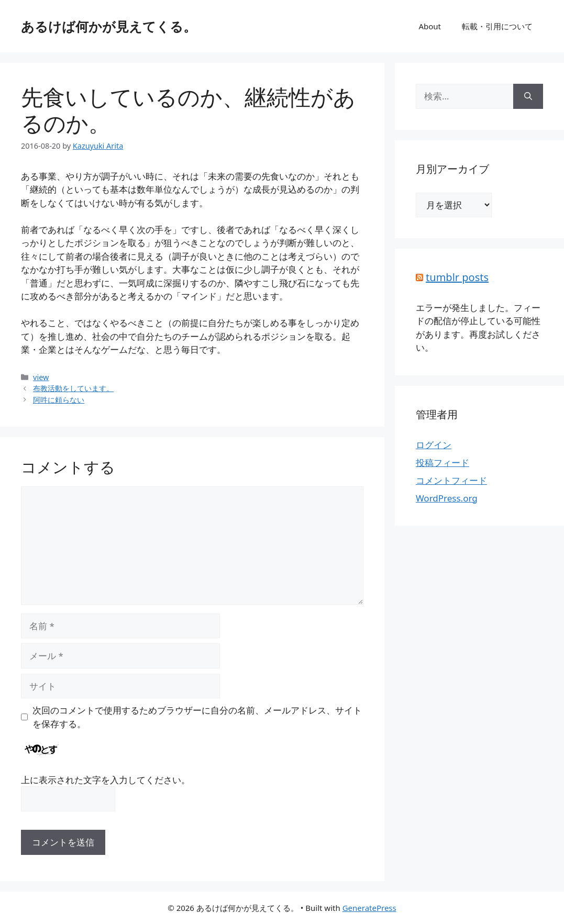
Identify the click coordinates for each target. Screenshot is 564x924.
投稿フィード (443, 463)
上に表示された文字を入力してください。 (106, 780)
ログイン (434, 445)
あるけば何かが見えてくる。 (109, 26)
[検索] (528, 96)
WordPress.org (447, 498)
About (430, 26)
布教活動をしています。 (73, 388)
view (41, 377)
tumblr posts (457, 277)
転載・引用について (497, 26)
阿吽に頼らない (59, 400)
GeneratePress (369, 908)
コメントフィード (451, 480)
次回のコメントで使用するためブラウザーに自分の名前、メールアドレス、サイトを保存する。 (197, 717)
